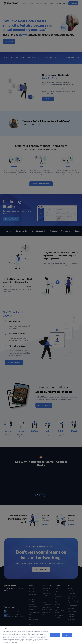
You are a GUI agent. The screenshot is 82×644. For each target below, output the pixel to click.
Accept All (67, 635)
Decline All (55, 635)
